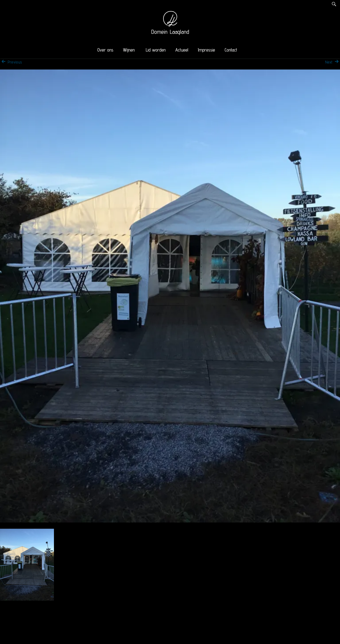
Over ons (105, 50)
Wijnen (129, 50)
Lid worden (156, 50)
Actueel (182, 50)
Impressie (206, 50)
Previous (11, 62)
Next (333, 62)
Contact (231, 50)
